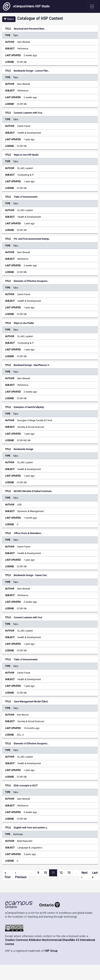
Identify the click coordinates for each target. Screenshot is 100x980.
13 (69, 873)
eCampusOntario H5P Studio (26, 6)
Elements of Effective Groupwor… (31, 281)
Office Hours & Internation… (28, 533)
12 (61, 873)
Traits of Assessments (26, 197)
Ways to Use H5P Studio (26, 155)
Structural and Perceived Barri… (30, 29)
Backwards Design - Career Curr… (31, 575)
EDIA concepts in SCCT (26, 786)
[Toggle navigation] (92, 6)
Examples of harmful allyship (29, 407)
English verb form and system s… (31, 828)
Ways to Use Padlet (24, 323)
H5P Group (51, 951)
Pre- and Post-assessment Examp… (32, 239)
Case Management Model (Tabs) (31, 702)
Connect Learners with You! (28, 113)
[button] (9, 19)
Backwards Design (23, 449)
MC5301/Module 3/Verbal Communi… (33, 491)
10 (45, 873)
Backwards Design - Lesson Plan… (32, 71)
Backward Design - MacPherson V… (32, 365)
